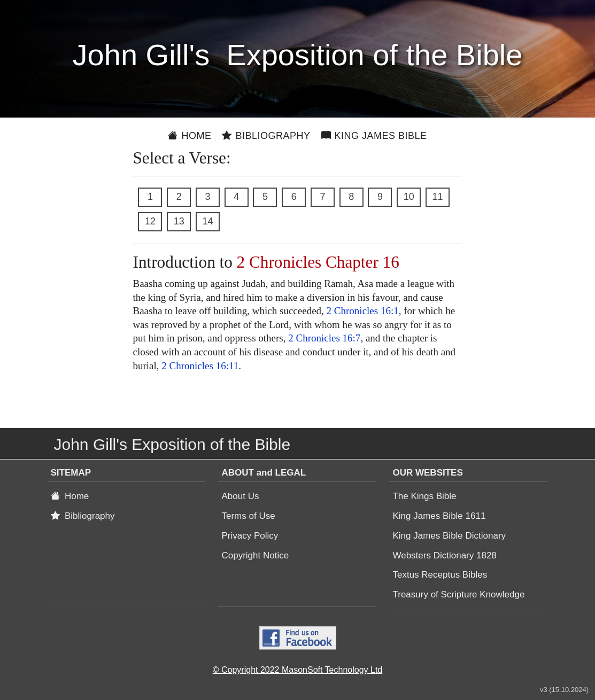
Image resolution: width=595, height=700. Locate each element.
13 (179, 221)
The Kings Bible (424, 496)
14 (207, 221)
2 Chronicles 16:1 (363, 311)
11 (437, 197)
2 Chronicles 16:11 (200, 366)
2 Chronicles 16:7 (324, 338)
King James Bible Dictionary (449, 536)
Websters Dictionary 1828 (444, 555)
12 (150, 221)
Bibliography (266, 136)
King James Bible (374, 136)
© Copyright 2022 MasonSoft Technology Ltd (297, 670)
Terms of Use (248, 516)
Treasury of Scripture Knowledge (458, 594)
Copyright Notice (255, 555)
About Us (240, 496)
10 (409, 197)
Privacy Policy (250, 536)
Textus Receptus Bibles (440, 575)
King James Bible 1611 (439, 516)
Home (190, 136)
